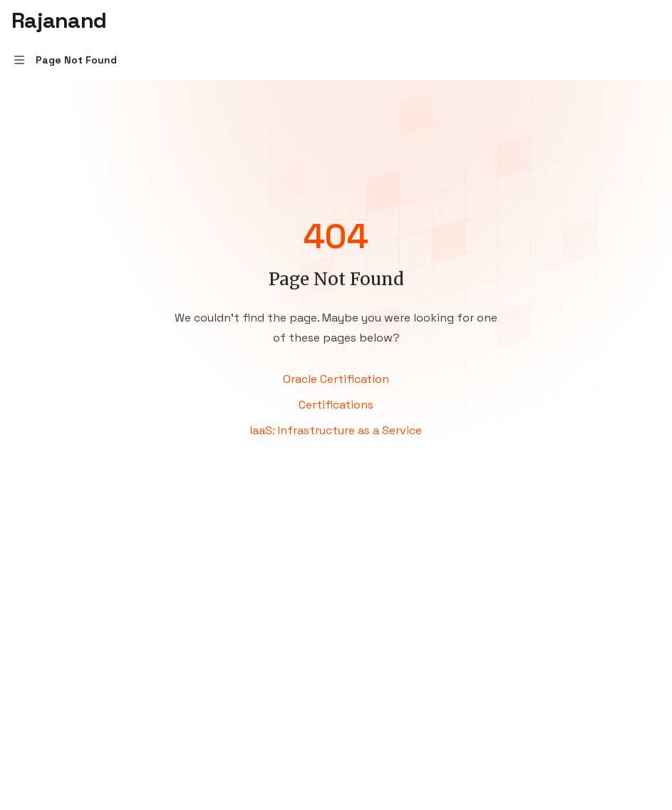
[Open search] (626, 20)
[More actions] (653, 20)
